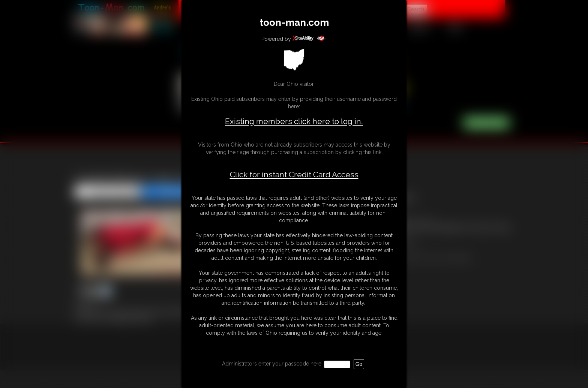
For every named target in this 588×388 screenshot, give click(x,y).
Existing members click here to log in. (294, 121)
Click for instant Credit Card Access (294, 175)
